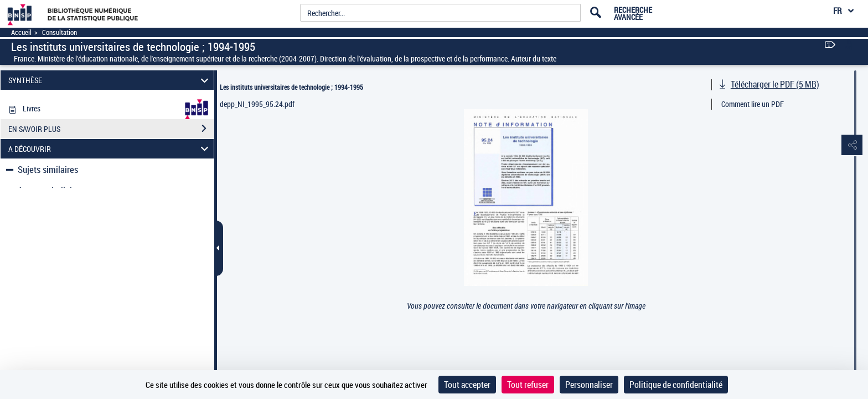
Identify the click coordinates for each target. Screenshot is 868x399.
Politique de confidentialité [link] (676, 385)
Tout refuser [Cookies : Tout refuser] (528, 385)
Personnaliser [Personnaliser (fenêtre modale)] (589, 385)
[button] (849, 146)
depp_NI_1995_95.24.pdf (257, 104)
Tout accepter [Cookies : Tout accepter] (467, 385)
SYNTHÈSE (110, 80)
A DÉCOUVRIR (110, 172)
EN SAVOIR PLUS (111, 152)
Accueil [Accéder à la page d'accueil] (21, 32)
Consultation (60, 32)
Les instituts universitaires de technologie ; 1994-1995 (291, 87)
